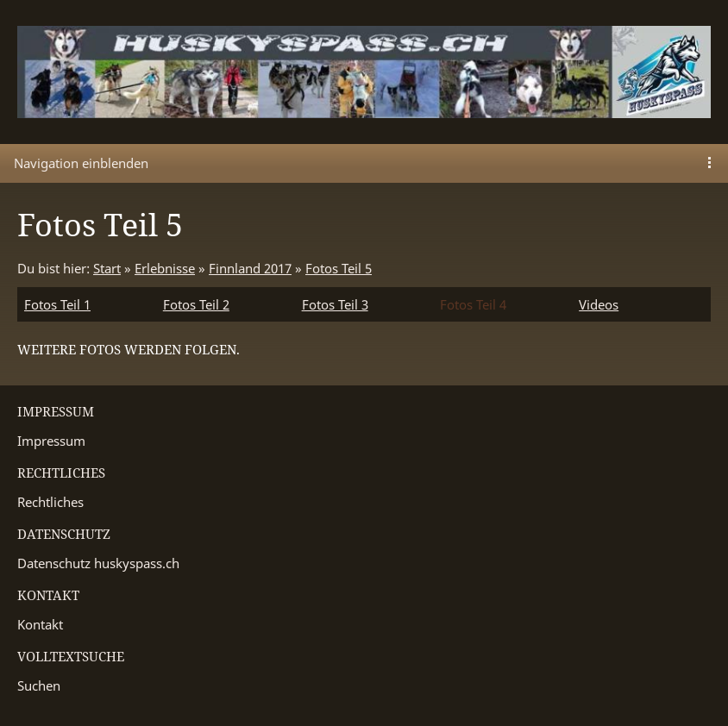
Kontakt (40, 624)
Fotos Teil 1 (57, 304)
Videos (599, 304)
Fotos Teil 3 (335, 304)
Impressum (51, 441)
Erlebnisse (165, 268)
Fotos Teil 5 (339, 268)
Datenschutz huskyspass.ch (98, 563)
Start (107, 268)
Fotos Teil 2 (196, 304)
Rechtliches (50, 502)
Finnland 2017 (250, 268)
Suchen (39, 685)
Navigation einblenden (81, 163)
